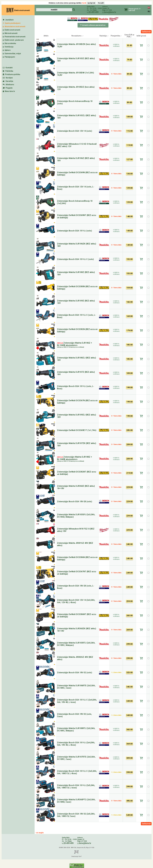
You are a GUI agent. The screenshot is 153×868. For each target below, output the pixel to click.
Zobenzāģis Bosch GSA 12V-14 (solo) (75, 131)
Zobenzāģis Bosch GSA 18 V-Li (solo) (75, 231)
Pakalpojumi (9, 57)
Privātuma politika (11, 74)
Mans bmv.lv (9, 91)
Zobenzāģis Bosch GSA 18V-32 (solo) (75, 673)
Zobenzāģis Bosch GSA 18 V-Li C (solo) (75, 259)
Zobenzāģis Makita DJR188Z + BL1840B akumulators (75, 459)
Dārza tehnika (9, 43)
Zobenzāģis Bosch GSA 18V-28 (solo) (75, 502)
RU (149, 12)
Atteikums (8, 85)
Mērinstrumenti (10, 33)
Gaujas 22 (106, 8)
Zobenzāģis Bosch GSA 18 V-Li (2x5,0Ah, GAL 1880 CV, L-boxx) (76, 786)
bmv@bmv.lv (110, 12)
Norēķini (8, 78)
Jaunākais (8, 20)
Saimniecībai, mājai (12, 54)
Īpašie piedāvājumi (12, 23)
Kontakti (8, 68)
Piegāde (8, 88)
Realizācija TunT (77, 856)
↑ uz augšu (39, 833)
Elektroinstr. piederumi (13, 40)
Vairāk (84, 3)
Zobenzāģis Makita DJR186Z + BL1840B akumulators (75, 345)
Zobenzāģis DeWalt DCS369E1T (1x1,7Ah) (77, 430)
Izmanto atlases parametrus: (93, 25)
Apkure (7, 50)
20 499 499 (93, 12)
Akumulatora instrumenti (14, 27)
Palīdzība (8, 71)
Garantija (8, 81)
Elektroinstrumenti (11, 30)
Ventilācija (8, 47)
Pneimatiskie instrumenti (14, 37)
